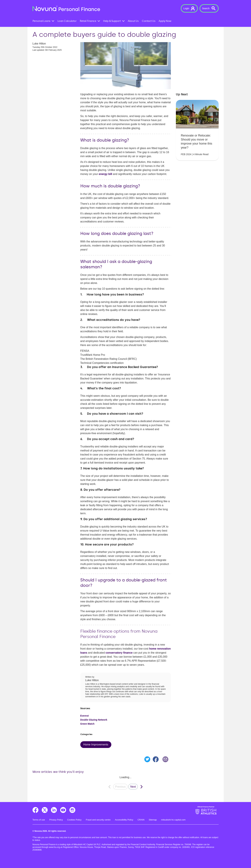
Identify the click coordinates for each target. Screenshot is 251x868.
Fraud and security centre (98, 820)
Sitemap (153, 820)
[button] (189, 8)
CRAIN (141, 820)
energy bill (105, 174)
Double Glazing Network (94, 720)
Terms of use (39, 820)
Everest (85, 716)
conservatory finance (119, 653)
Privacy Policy (56, 820)
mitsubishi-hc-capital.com (173, 820)
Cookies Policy (74, 820)
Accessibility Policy (124, 820)
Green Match (87, 724)
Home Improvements (96, 745)
